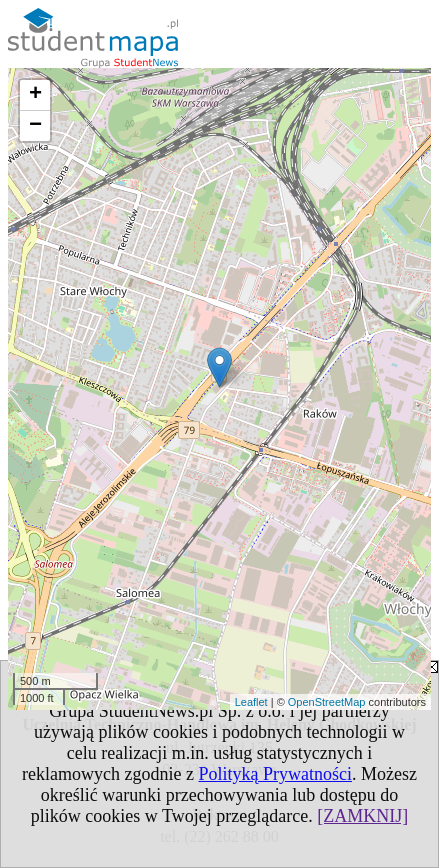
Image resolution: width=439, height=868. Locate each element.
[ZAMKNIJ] (362, 816)
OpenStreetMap (327, 702)
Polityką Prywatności (275, 774)
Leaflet (251, 702)
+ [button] (35, 95)
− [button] (35, 126)
